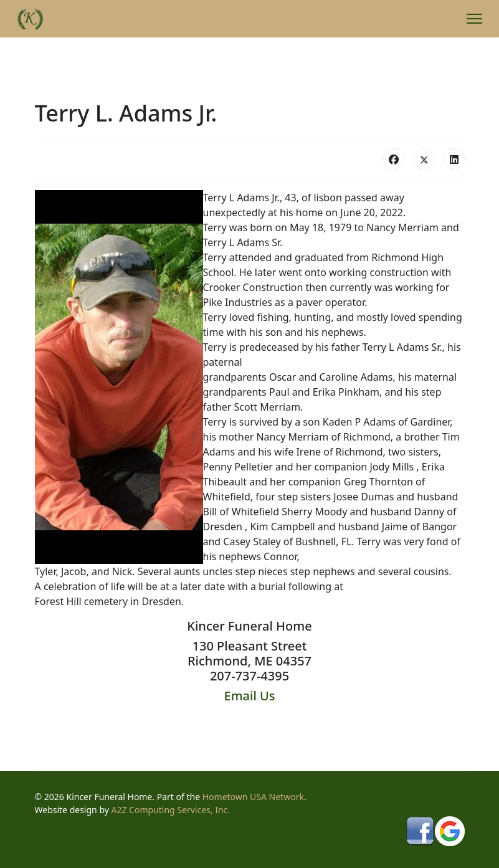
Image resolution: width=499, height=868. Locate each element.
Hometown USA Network (253, 797)
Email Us (250, 696)
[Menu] (474, 19)
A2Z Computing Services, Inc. (171, 810)
